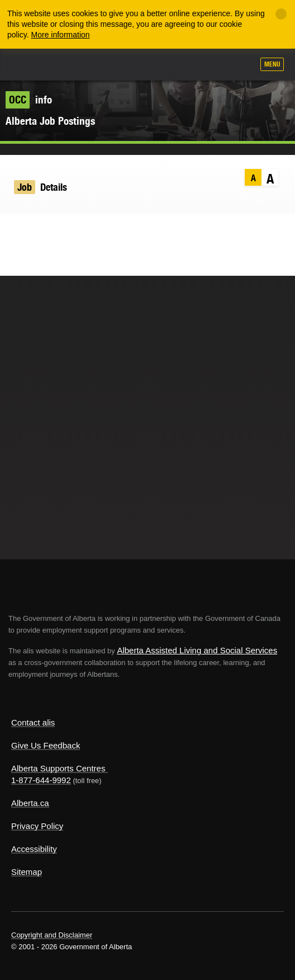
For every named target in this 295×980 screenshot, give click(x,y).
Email (80, 230)
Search (240, 65)
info (29, 100)
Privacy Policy (37, 826)
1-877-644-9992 (41, 780)
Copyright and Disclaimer (52, 935)
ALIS (68, 64)
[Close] (281, 14)
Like (213, 65)
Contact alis (33, 722)
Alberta (30, 64)
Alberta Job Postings (50, 121)
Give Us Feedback (46, 745)
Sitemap (27, 872)
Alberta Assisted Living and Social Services (197, 650)
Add (185, 65)
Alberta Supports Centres (58, 768)
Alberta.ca (30, 803)
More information (61, 35)
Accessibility (34, 849)
